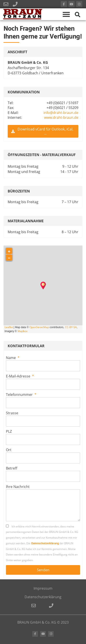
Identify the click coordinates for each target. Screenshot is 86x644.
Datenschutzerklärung (45, 543)
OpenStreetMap (39, 327)
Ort (9, 450)
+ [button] (9, 251)
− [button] (9, 258)
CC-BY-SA (71, 327)
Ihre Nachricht (18, 487)
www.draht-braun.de (61, 117)
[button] (66, 14)
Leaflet (9, 327)
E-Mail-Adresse (19, 376)
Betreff (12, 468)
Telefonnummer (20, 395)
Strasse (12, 413)
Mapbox (22, 331)
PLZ (9, 431)
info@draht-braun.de (61, 113)
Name (11, 358)
